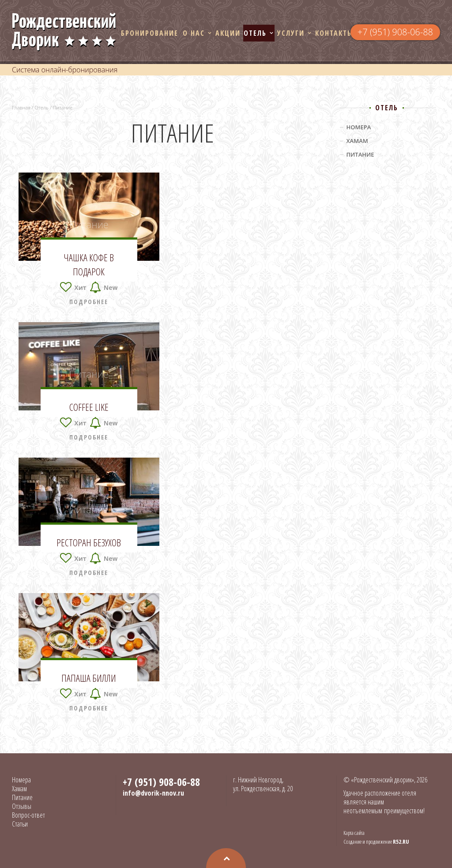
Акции (228, 33)
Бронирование (150, 33)
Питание (89, 224)
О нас (194, 33)
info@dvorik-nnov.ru (153, 793)
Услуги (291, 33)
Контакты (334, 33)
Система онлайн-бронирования (65, 70)
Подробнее (89, 302)
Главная (21, 107)
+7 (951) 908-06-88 (395, 32)
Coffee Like (89, 407)
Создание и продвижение (376, 842)
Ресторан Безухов (89, 542)
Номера (359, 127)
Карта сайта (354, 833)
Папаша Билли (89, 678)
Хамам (357, 141)
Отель (255, 33)
